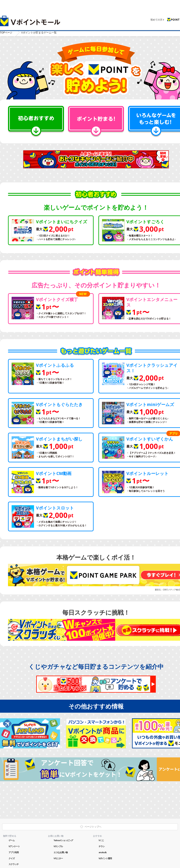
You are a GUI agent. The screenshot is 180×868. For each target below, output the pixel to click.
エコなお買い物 (61, 852)
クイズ (12, 858)
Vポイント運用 (105, 858)
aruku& (102, 852)
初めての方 (156, 17)
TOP (6, 32)
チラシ (102, 846)
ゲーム (12, 840)
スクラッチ (14, 864)
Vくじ (101, 840)
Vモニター (58, 858)
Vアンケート (14, 846)
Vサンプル (58, 846)
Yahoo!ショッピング (63, 840)
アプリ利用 (14, 852)
